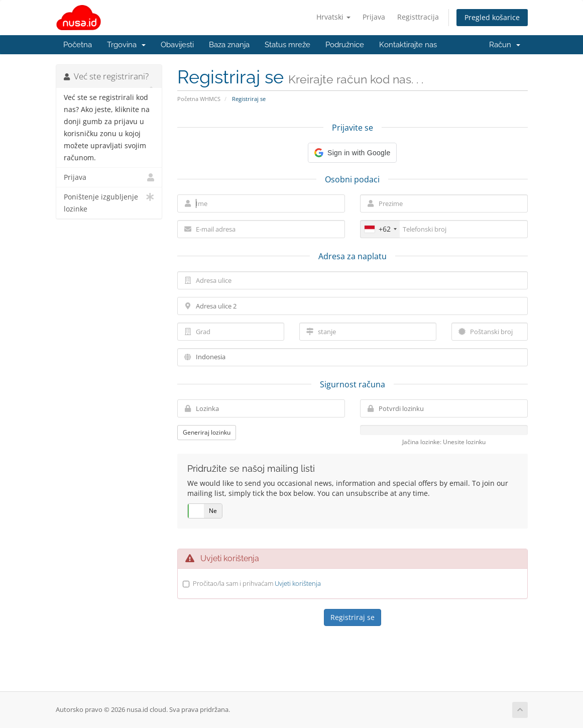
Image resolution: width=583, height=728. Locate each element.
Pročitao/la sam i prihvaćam (257, 583)
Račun (505, 45)
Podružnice (345, 45)
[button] (352, 153)
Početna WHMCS (199, 99)
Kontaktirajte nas (408, 45)
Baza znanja (229, 45)
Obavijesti (177, 45)
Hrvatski (333, 17)
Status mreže (287, 45)
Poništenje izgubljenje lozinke (109, 202)
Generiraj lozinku (207, 432)
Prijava (374, 17)
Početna (78, 45)
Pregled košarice (492, 17)
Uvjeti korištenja (298, 583)
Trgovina (126, 45)
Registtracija (418, 17)
